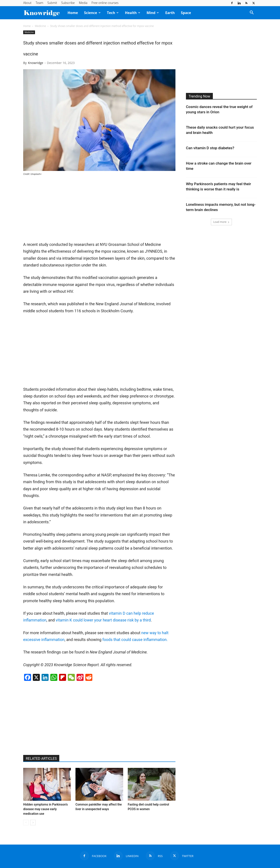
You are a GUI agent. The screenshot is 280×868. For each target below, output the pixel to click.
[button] (252, 13)
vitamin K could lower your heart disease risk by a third (103, 620)
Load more (221, 222)
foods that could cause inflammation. (135, 640)
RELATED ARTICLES (41, 759)
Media (83, 3)
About (27, 3)
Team (39, 3)
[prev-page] (26, 823)
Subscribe (68, 3)
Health (133, 13)
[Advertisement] (99, 209)
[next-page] (33, 823)
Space (186, 13)
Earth (170, 13)
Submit (52, 3)
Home (73, 13)
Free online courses (105, 3)
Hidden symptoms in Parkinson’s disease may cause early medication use (45, 809)
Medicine (40, 26)
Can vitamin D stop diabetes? (210, 148)
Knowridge (36, 63)
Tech (113, 13)
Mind (153, 13)
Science (92, 13)
